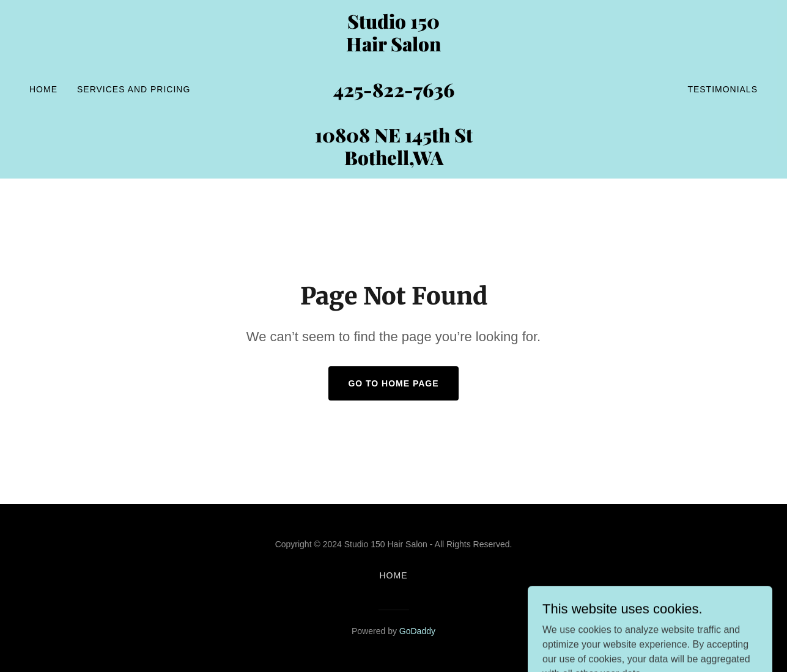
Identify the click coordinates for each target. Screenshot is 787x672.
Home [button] (394, 575)
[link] (393, 162)
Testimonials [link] (722, 89)
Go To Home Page (393, 383)
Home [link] (43, 89)
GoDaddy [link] (417, 631)
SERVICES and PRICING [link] (134, 89)
